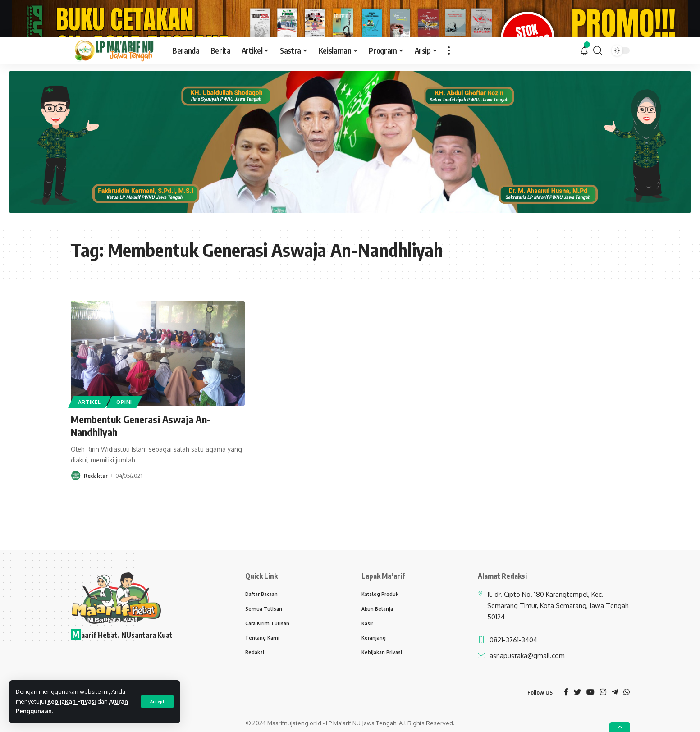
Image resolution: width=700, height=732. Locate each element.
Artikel (89, 445)
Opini (124, 445)
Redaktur (96, 519)
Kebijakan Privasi (72, 701)
